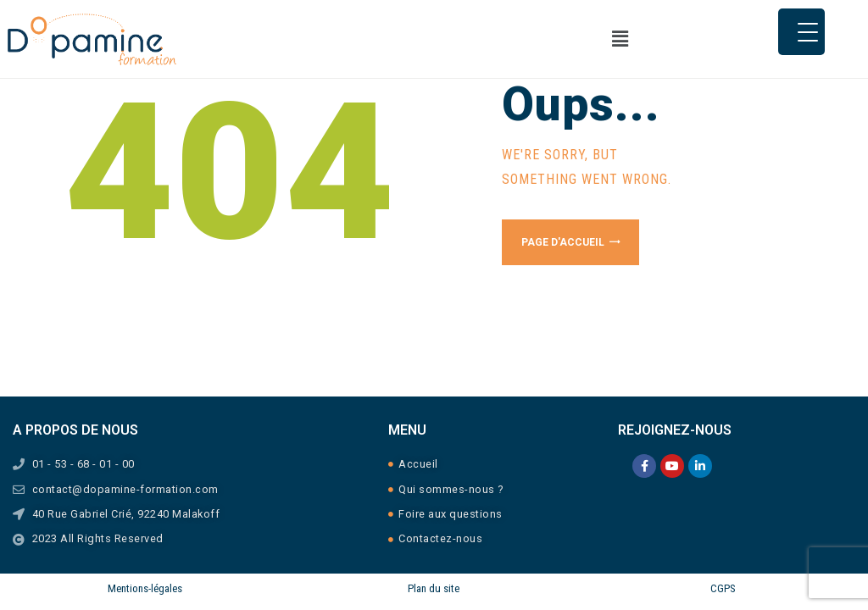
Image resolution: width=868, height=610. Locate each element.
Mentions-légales (145, 588)
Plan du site (434, 588)
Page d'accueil (563, 242)
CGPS (723, 588)
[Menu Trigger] (801, 32)
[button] (586, 39)
